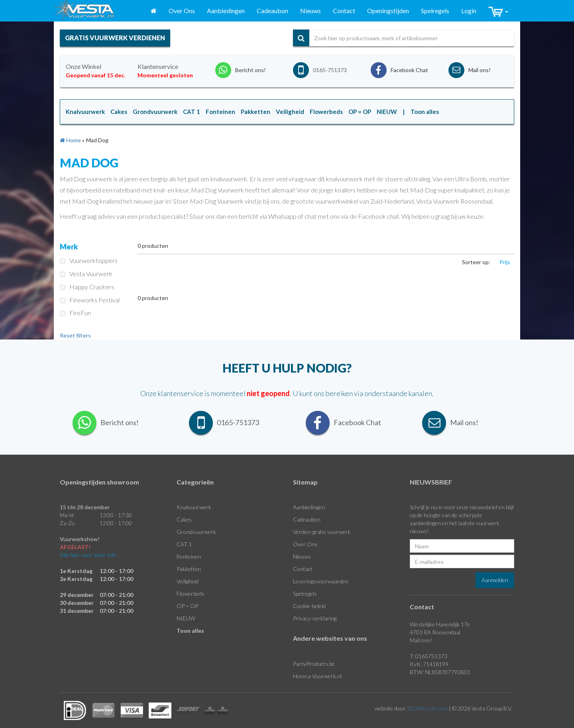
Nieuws (311, 11)
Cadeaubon (272, 11)
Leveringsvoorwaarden (321, 581)
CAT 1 (184, 544)
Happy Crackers (87, 287)
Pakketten (189, 569)
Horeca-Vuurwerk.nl (317, 676)
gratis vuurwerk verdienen (115, 38)
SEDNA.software (427, 708)
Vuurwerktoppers (89, 260)
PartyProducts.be (314, 664)
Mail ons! (421, 640)
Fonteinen (189, 556)
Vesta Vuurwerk (86, 274)
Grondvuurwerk (196, 532)
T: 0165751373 (429, 656)
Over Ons (182, 11)
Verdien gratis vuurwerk (322, 532)
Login (469, 11)
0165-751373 (330, 70)
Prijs (505, 262)
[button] (498, 11)
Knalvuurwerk (194, 507)
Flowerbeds (191, 594)
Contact (344, 11)
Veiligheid (188, 581)
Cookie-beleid (309, 606)
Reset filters (75, 335)
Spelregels (435, 11)
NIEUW (186, 618)
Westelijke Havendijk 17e (440, 624)
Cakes (184, 519)
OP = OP (187, 606)
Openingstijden (388, 11)
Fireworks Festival (90, 300)
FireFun (75, 313)
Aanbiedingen (226, 11)
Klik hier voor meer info (88, 555)
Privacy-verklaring (315, 618)
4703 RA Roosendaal (435, 632)
